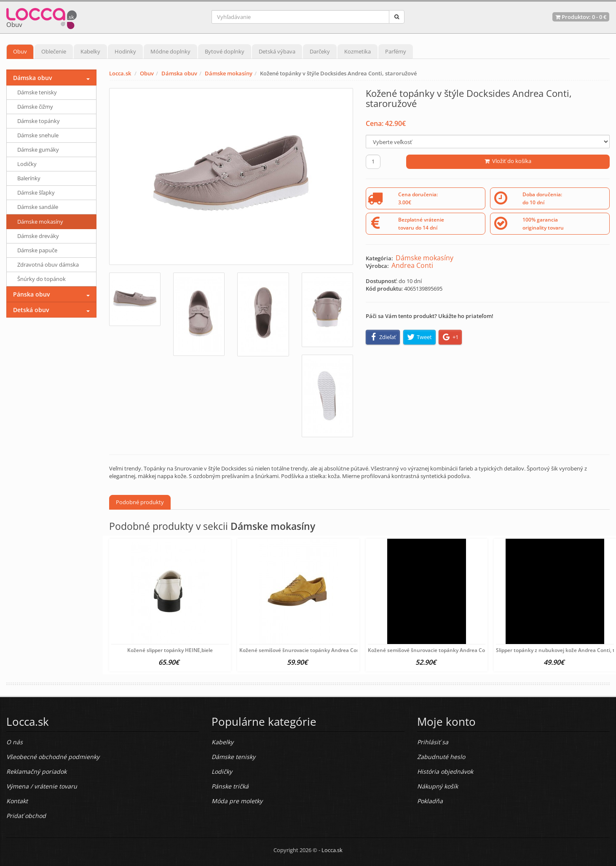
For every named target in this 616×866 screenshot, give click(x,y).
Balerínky (29, 178)
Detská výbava (277, 51)
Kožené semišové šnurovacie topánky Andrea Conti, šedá (437, 650)
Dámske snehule (38, 135)
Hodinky (125, 51)
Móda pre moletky (237, 801)
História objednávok (445, 771)
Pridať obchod (26, 816)
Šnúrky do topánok (42, 279)
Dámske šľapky (36, 192)
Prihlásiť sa (433, 742)
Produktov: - (581, 17)
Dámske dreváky (38, 236)
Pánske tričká (230, 786)
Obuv (20, 51)
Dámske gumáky (38, 150)
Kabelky (90, 51)
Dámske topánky (39, 121)
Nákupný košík (438, 786)
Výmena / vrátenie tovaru (42, 786)
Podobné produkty (140, 502)
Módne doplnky (170, 51)
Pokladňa (430, 801)
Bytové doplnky (225, 51)
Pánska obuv (31, 294)
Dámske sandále (38, 207)
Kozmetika (358, 51)
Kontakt (17, 801)
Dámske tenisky (37, 92)
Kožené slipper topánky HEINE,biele (170, 650)
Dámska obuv (179, 73)
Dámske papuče (37, 250)
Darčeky (320, 51)
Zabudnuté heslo (441, 757)
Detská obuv (31, 310)
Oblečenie (54, 51)
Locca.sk (120, 73)
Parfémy (396, 51)
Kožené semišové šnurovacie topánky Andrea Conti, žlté (307, 650)
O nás (15, 742)
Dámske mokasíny (229, 73)
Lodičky (27, 164)
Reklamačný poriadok (36, 771)
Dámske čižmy (35, 107)
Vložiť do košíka (508, 161)
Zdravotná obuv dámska (48, 265)
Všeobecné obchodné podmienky (53, 757)
